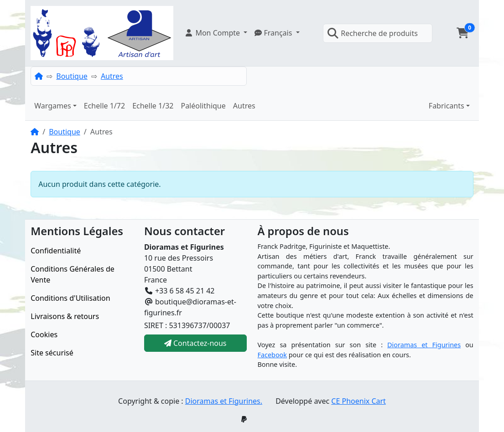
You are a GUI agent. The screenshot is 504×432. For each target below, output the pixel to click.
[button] (216, 33)
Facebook (273, 355)
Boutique (72, 76)
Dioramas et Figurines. (224, 401)
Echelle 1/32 (153, 106)
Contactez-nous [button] (195, 343)
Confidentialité (56, 251)
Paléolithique (203, 106)
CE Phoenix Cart (359, 401)
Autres (112, 76)
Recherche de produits (372, 33)
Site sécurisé (52, 353)
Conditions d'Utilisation (70, 298)
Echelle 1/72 (104, 106)
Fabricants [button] (447, 106)
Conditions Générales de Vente (73, 274)
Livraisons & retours (65, 316)
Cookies (44, 334)
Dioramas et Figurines (424, 345)
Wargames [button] (52, 106)
